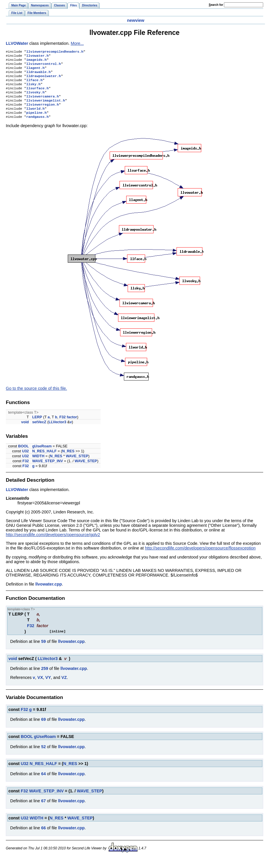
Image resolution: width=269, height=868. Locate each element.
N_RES (68, 461)
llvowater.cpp (49, 594)
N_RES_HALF (44, 461)
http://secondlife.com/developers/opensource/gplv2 (53, 545)
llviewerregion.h (42, 113)
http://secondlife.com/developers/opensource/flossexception (200, 558)
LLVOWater (17, 43)
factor (72, 427)
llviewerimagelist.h (46, 108)
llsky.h (33, 89)
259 (44, 678)
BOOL (23, 456)
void (25, 432)
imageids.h (36, 61)
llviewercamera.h (42, 103)
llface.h (34, 85)
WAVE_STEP (77, 466)
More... (77, 43)
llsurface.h (37, 94)
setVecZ (39, 432)
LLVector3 (57, 432)
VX (40, 687)
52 (43, 757)
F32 (63, 427)
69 (43, 729)
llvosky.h (35, 99)
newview (136, 20)
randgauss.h (37, 127)
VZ (64, 687)
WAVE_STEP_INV (48, 471)
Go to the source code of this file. (36, 398)
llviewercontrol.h (43, 66)
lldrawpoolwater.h (43, 80)
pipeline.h (36, 122)
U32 (25, 461)
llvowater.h (37, 57)
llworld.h (35, 117)
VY (48, 687)
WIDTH (38, 466)
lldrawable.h (38, 75)
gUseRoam (42, 456)
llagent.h (35, 71)
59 (43, 651)
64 (43, 784)
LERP (37, 427)
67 (43, 811)
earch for (216, 5)
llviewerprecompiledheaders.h (55, 52)
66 (43, 838)
